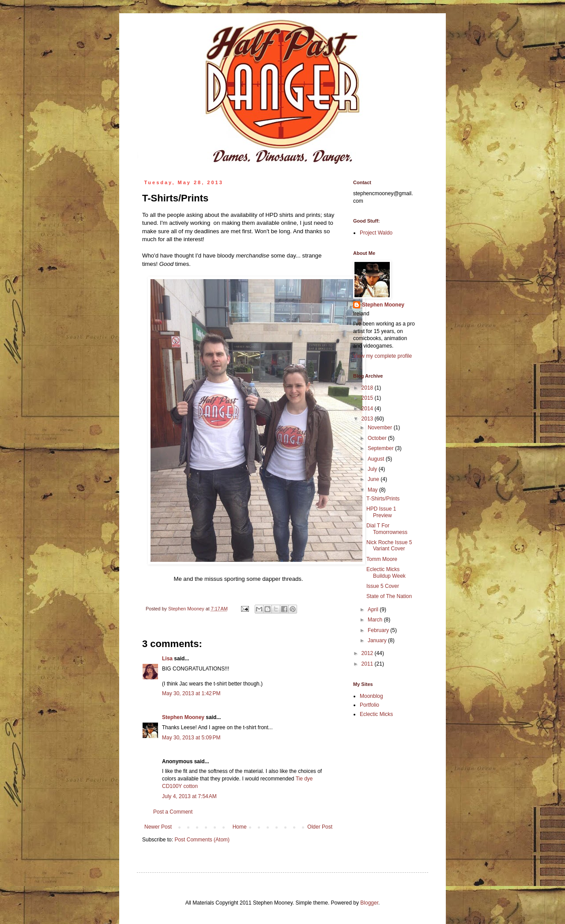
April (374, 610)
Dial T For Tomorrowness (387, 529)
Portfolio (369, 705)
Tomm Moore (382, 559)
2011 (368, 664)
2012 (368, 653)
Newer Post (158, 827)
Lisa (167, 659)
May (373, 490)
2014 (368, 409)
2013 (368, 419)
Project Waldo (376, 233)
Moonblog (371, 696)
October (378, 438)
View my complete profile (382, 356)
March (376, 620)
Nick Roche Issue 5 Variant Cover (389, 545)
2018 (368, 388)
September (381, 448)
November (381, 428)
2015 (368, 398)
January (378, 640)
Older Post (320, 827)
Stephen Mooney (183, 717)
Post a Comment (173, 812)
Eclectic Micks (376, 714)
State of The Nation (389, 596)
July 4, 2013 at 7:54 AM (189, 796)
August (377, 459)
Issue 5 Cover (383, 586)
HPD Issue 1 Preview (381, 512)
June (374, 479)
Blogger (369, 903)
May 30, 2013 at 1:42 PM (191, 693)
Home (240, 827)
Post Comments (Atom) (202, 840)
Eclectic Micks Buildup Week (386, 572)
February (379, 630)
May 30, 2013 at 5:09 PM (191, 738)
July (373, 469)
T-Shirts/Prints (383, 499)
